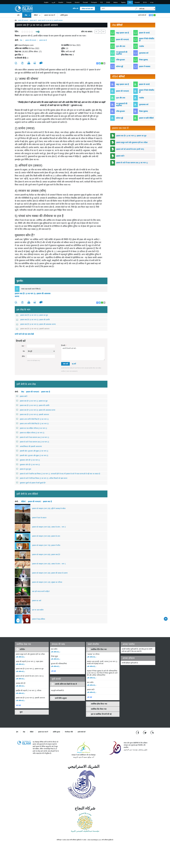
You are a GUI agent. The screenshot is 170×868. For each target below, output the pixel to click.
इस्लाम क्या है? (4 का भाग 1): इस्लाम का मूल (32, 315)
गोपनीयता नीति (69, 732)
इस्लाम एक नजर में (50, 15)
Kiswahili (137, 2)
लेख (26, 15)
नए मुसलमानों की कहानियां (122, 53)
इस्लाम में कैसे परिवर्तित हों (147, 40)
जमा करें (65, 364)
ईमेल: (24, 356)
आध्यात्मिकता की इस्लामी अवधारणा (29, 446)
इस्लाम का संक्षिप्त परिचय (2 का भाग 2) (30, 433)
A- (96, 32)
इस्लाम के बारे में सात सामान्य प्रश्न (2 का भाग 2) (33, 442)
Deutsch (77, 2)
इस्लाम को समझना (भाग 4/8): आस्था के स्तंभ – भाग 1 (49, 564)
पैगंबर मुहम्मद (143, 60)
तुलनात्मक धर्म (144, 53)
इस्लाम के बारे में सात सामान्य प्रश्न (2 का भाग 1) (33, 437)
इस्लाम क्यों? (22, 396)
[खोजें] (136, 9)
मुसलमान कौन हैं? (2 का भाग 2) (28, 464)
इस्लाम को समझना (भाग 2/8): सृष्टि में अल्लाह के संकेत (49, 508)
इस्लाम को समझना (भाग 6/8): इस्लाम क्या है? (46, 555)
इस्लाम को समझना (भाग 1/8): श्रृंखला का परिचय (47, 582)
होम (18, 15)
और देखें (18, 705)
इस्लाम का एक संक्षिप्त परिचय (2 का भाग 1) (32, 428)
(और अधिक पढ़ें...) (20, 657)
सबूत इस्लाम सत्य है (122, 33)
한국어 (145, 2)
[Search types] (147, 9)
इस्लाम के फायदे (144, 33)
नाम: (23, 346)
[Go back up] (166, 619)
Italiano (116, 2)
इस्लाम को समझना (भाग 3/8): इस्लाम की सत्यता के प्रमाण (50, 573)
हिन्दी (130, 2)
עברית (152, 2)
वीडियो (36, 15)
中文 (102, 2)
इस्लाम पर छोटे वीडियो (146, 118)
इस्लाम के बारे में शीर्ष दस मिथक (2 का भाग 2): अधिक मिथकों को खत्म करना (42, 478)
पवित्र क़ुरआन (120, 60)
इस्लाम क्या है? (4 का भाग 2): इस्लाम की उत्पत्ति (33, 320)
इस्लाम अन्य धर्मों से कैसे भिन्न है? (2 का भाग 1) (32, 419)
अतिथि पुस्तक (64, 15)
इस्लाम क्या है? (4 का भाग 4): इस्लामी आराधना (33, 329)
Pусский (85, 2)
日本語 (108, 2)
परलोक (141, 46)
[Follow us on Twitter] (145, 732)
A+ (104, 32)
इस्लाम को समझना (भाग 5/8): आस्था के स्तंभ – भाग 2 (49, 527)
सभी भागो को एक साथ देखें (24, 334)
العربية (53, 2)
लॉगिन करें (75, 9)
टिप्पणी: (64, 345)
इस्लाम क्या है (33, 20)
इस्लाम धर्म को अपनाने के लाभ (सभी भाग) (130, 149)
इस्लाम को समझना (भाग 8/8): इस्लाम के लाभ (46, 536)
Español (61, 2)
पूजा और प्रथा (121, 46)
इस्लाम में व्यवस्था (145, 66)
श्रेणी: (17, 40)
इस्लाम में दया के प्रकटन (39, 518)
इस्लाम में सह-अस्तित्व (39, 619)
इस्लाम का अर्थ (37, 601)
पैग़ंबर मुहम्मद (143, 111)
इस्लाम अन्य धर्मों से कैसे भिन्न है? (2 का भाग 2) (32, 423)
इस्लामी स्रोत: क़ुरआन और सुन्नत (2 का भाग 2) (32, 455)
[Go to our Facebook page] (138, 732)
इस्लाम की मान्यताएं (23, 20)
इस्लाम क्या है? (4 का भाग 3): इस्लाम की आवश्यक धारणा (33, 295)
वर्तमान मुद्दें (119, 66)
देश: (24, 351)
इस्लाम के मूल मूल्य (24, 469)
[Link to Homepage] (24, 8)
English (46, 2)
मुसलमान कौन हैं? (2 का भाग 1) (28, 460)
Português (94, 2)
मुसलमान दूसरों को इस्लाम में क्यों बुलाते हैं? (31, 483)
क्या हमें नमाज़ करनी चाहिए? (41, 591)
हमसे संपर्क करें (142, 15)
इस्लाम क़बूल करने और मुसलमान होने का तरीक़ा (132, 142)
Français (69, 2)
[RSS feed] (152, 732)
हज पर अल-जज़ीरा (38, 610)
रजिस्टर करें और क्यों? (87, 9)
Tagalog (123, 2)
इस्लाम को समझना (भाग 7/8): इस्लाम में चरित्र (46, 545)
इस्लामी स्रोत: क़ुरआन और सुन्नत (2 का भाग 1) (32, 451)
